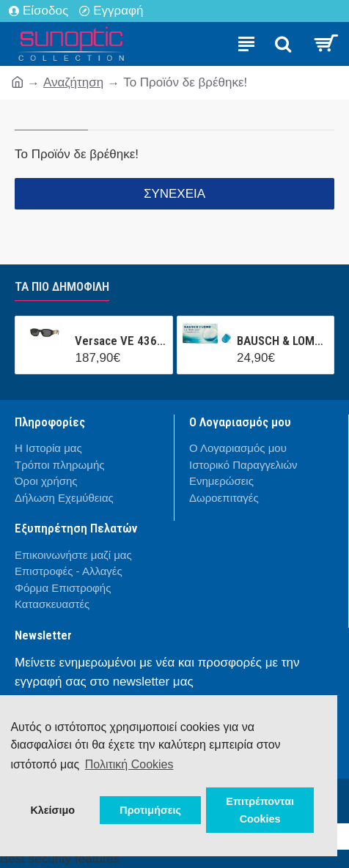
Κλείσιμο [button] (52, 810)
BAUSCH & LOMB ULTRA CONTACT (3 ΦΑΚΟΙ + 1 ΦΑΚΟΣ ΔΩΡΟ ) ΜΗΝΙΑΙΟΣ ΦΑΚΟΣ (283, 341)
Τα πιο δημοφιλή (62, 286)
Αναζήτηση (73, 82)
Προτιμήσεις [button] (150, 810)
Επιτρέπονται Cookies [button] (260, 810)
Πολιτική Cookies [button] (129, 764)
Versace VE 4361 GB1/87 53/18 (121, 341)
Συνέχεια (174, 194)
